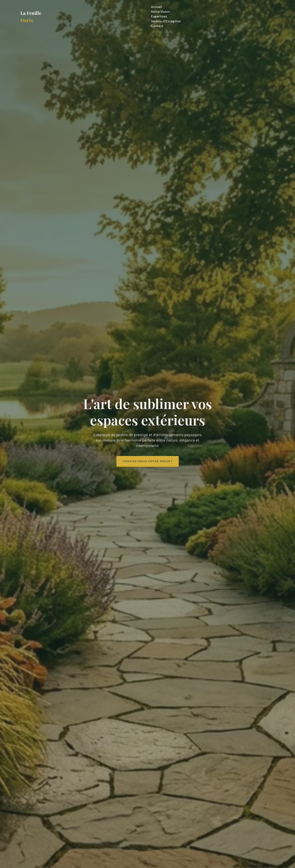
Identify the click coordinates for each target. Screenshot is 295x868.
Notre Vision (160, 12)
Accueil (156, 7)
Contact (157, 26)
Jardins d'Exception (166, 21)
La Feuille (31, 17)
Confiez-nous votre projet (148, 461)
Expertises (159, 16)
